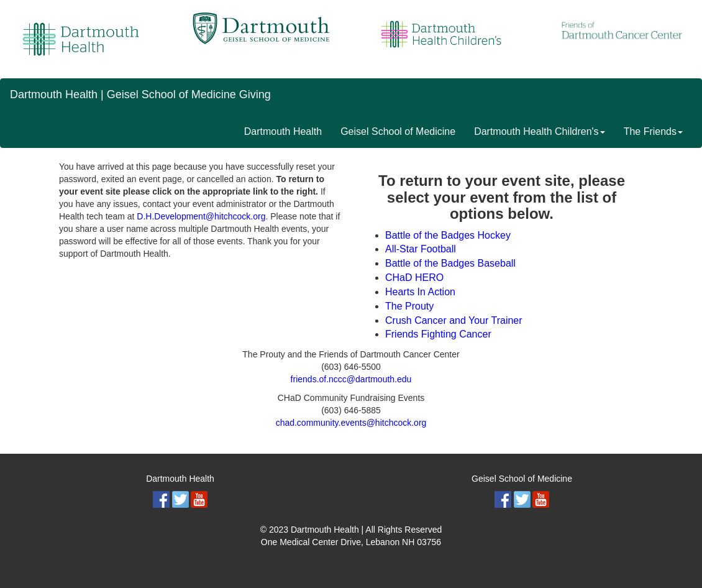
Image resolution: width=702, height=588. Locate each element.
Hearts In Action (420, 292)
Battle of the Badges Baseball (450, 263)
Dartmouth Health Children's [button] (539, 131)
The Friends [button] (653, 131)
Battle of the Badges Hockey (448, 235)
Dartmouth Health (283, 131)
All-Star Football (421, 249)
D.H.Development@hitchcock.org (201, 216)
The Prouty (409, 306)
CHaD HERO (414, 278)
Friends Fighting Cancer (438, 334)
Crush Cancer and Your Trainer (454, 320)
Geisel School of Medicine (398, 131)
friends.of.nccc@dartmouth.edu (351, 379)
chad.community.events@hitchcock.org (351, 423)
